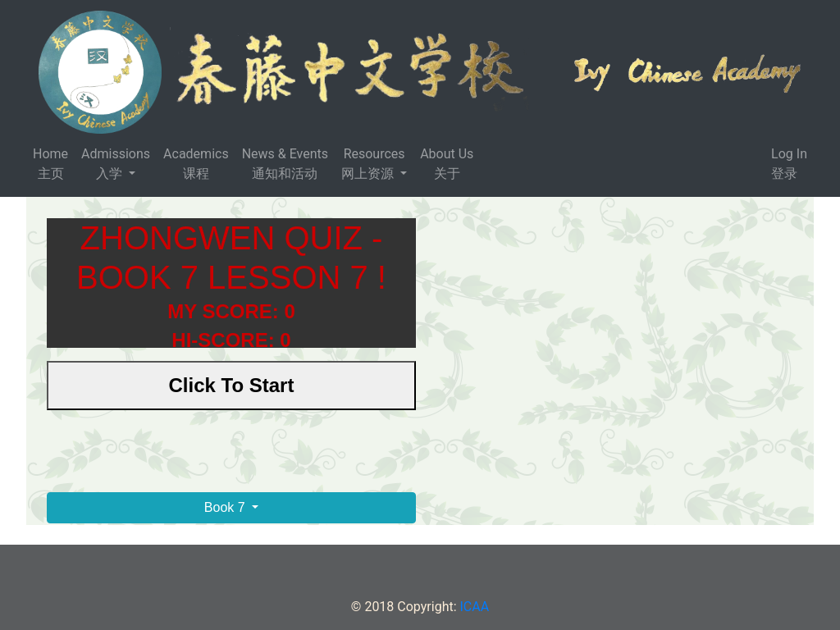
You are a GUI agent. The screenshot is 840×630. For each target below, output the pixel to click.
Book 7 (226, 507)
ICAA (475, 607)
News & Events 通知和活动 (285, 164)
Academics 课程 (196, 164)
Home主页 (50, 164)
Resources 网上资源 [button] (373, 164)
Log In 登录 (789, 164)
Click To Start (232, 385)
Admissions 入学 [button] (116, 164)
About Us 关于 (447, 164)
